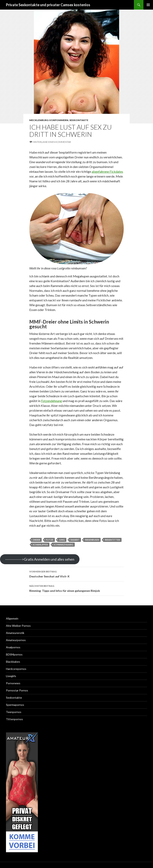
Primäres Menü (148, 5)
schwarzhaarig (63, 545)
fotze (50, 540)
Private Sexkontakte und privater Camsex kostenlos (48, 5)
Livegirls (11, 676)
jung (62, 540)
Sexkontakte (79, 120)
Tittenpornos (14, 719)
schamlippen (40, 545)
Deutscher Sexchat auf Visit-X (76, 574)
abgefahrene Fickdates (107, 171)
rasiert (75, 540)
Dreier (36, 540)
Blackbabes (13, 662)
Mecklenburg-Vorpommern (49, 120)
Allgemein (12, 618)
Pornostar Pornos (17, 690)
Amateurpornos (16, 640)
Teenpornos (14, 712)
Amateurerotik (15, 633)
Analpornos (13, 647)
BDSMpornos (14, 654)
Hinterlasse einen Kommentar (52, 142)
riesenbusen (92, 540)
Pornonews (13, 683)
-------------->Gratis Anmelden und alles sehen (40, 559)
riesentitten (112, 540)
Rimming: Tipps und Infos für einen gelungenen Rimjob (76, 588)
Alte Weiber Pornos (18, 626)
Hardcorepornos (16, 669)
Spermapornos (15, 705)
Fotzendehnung (51, 401)
